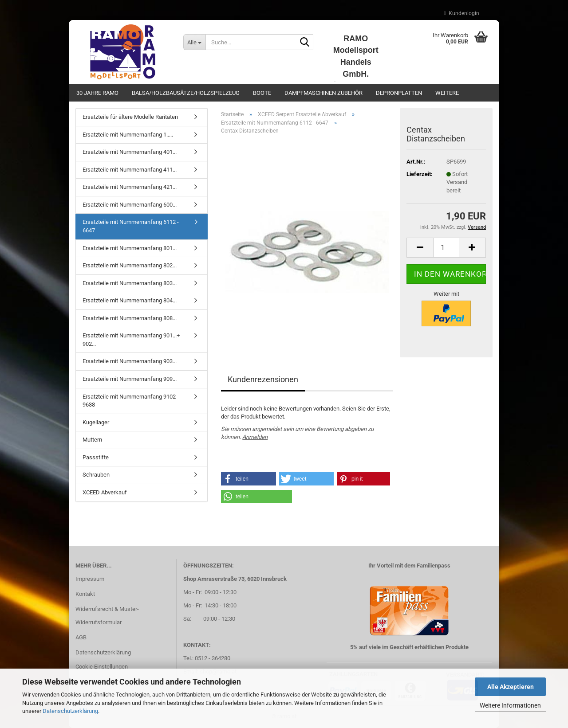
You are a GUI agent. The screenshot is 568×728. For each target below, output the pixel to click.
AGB (81, 637)
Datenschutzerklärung (70, 711)
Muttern (92, 440)
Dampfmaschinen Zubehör (323, 93)
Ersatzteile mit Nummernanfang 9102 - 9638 (131, 401)
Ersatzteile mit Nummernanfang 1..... (128, 135)
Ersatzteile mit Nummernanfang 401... (130, 152)
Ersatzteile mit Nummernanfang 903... (130, 361)
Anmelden (255, 437)
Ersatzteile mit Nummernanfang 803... (130, 283)
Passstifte (96, 457)
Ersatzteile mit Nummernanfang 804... (130, 300)
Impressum (90, 579)
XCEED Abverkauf (105, 492)
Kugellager (96, 422)
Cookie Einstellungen (102, 667)
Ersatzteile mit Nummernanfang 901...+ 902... (131, 340)
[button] (420, 248)
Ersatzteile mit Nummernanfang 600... (130, 205)
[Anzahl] (446, 248)
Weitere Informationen (510, 705)
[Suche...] (194, 42)
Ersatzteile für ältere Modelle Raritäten (130, 117)
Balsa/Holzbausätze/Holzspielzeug (186, 93)
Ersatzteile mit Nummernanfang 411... (130, 170)
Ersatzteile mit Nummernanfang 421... (130, 187)
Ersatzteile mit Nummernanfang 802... (130, 265)
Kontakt (85, 594)
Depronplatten (399, 93)
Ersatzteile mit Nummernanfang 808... (130, 318)
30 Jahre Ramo (97, 93)
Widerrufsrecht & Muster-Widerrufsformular (107, 616)
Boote (262, 93)
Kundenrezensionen (263, 379)
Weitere (447, 93)
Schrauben (96, 475)
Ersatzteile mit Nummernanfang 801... (130, 248)
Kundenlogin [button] (462, 13)
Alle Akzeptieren (511, 687)
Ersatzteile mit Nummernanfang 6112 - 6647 (131, 226)
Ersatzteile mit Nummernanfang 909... (130, 379)
